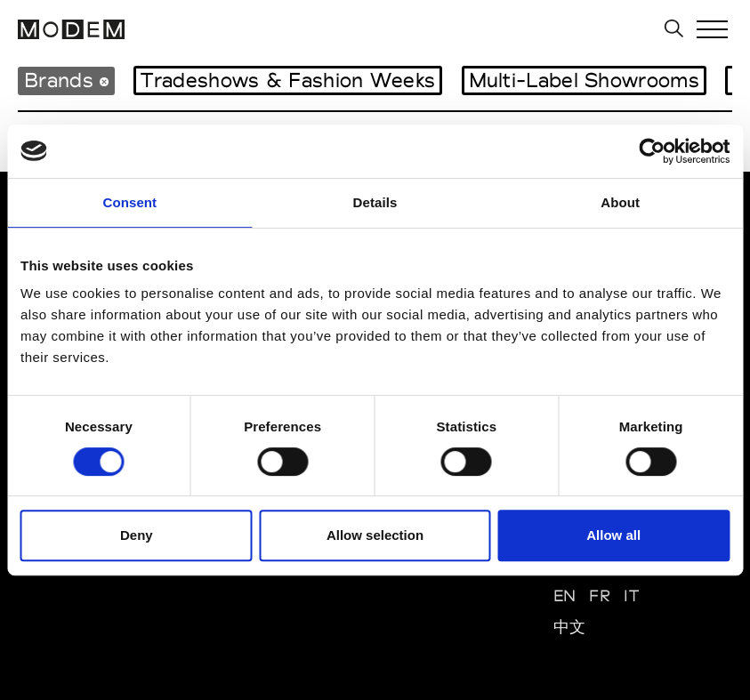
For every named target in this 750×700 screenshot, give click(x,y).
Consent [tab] (129, 202)
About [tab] (620, 202)
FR (600, 595)
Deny (137, 535)
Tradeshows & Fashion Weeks (288, 80)
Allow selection (375, 535)
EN (565, 595)
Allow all (613, 535)
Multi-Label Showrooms (584, 80)
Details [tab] (375, 202)
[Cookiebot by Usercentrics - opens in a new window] (652, 151)
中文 (570, 627)
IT (631, 595)
